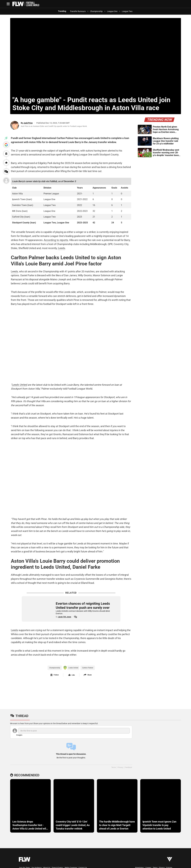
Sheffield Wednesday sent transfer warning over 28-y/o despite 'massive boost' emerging (166, 153)
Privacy (120, 767)
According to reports (54, 239)
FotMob (52, 180)
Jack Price (28, 123)
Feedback (128, 767)
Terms (114, 767)
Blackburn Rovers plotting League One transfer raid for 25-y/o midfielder (166, 141)
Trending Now (159, 120)
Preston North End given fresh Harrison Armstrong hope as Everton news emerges (166, 129)
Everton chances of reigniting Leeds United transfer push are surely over (82, 607)
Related (71, 594)
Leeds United (18, 385)
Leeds (61, 247)
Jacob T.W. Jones (64, 618)
